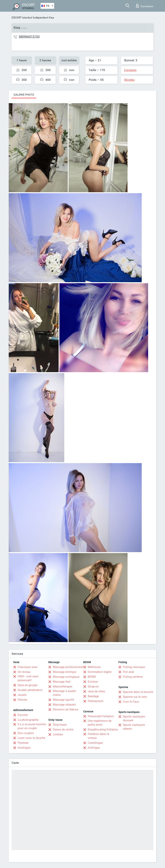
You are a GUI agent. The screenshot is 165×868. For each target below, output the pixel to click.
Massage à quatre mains (64, 693)
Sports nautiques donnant (134, 718)
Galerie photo (24, 95)
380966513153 (29, 37)
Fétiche (22, 700)
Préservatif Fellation (101, 716)
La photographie (28, 720)
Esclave (93, 682)
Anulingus (24, 748)
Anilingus (94, 748)
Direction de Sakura (66, 709)
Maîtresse (94, 667)
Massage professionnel (68, 667)
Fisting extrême (133, 677)
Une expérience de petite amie (100, 723)
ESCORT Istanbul (22, 18)
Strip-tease (60, 725)
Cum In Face (131, 702)
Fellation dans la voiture (98, 736)
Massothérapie (63, 686)
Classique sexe (28, 667)
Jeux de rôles (96, 691)
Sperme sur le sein (135, 697)
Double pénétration (30, 690)
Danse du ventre (63, 730)
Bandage (93, 696)
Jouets (22, 695)
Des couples (26, 733)
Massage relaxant (64, 705)
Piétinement (96, 701)
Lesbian (58, 734)
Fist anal (128, 672)
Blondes (129, 80)
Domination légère (100, 672)
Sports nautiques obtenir (134, 727)
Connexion (145, 6)
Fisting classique (134, 667)
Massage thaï (62, 682)
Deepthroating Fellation (103, 730)
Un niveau (24, 672)
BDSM (92, 677)
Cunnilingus (95, 743)
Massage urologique (66, 677)
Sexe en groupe (28, 685)
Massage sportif (63, 700)
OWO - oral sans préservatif (28, 678)
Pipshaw (23, 743)
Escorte (23, 715)
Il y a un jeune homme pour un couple (32, 726)
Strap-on (93, 686)
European (130, 70)
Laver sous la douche (31, 738)
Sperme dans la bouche (138, 692)
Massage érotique (65, 672)
